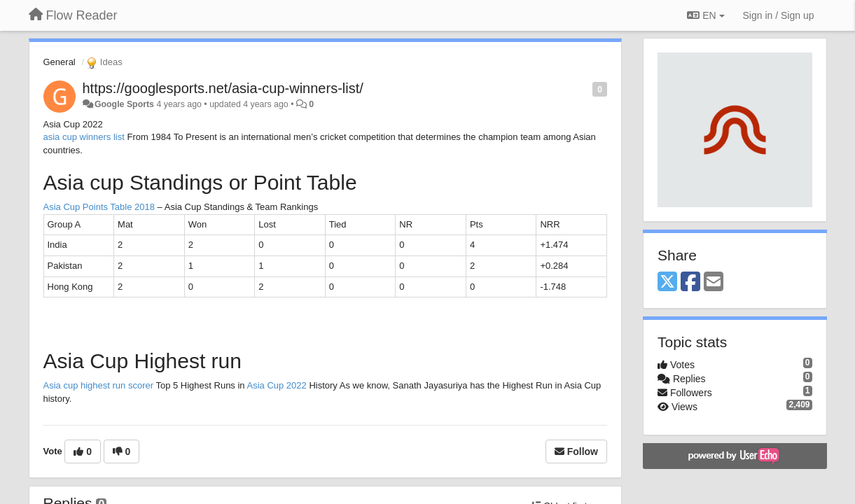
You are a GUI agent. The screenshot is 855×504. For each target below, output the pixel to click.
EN (705, 15)
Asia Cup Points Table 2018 (99, 207)
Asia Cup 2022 (276, 385)
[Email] (714, 282)
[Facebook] (690, 282)
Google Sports (124, 104)
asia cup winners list (84, 137)
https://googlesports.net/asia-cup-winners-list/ (223, 88)
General (60, 62)
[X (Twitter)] (667, 282)
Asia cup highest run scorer (99, 385)
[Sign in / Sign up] (779, 15)
